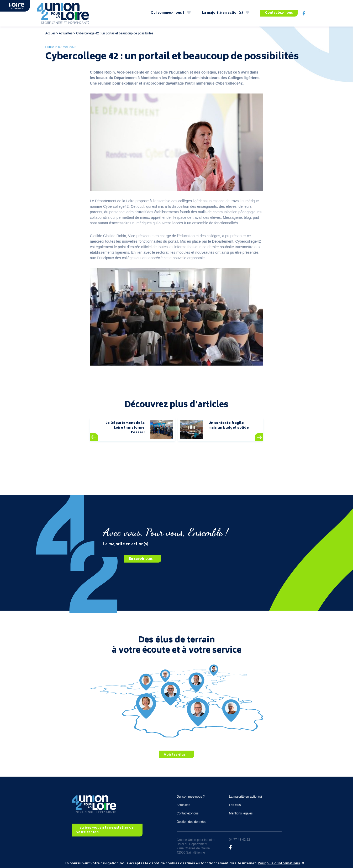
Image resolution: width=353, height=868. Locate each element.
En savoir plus (141, 559)
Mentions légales (241, 813)
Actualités (66, 33)
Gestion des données (191, 822)
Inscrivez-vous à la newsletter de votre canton (105, 830)
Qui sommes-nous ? (168, 13)
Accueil (51, 33)
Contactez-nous (279, 13)
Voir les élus (175, 755)
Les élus (235, 805)
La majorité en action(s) (223, 13)
